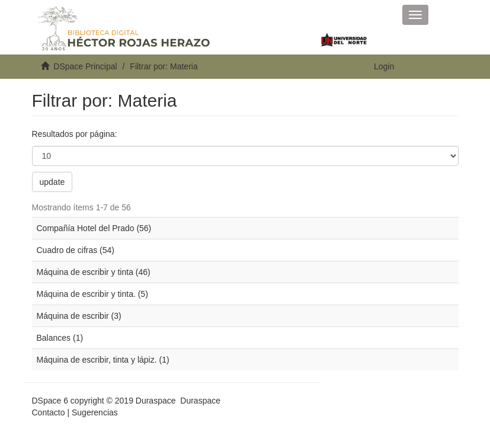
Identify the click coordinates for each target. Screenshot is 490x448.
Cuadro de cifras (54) (76, 250)
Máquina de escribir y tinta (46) (94, 272)
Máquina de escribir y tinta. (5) (92, 294)
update (52, 182)
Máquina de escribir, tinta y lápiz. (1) (103, 360)
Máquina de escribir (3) (79, 316)
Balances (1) (60, 338)
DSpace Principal (85, 66)
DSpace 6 (50, 401)
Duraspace (200, 401)
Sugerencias (95, 412)
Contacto (49, 412)
